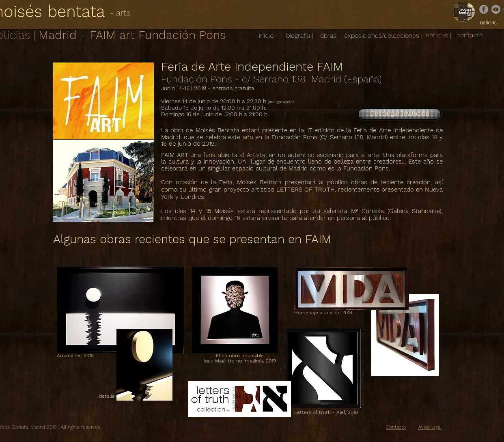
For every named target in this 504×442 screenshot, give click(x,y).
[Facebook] (484, 9)
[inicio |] (268, 36)
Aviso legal (430, 427)
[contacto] (470, 35)
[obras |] (330, 36)
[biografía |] (299, 36)
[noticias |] (438, 36)
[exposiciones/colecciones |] (383, 36)
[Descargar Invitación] (400, 114)
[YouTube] (496, 9)
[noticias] (488, 23)
